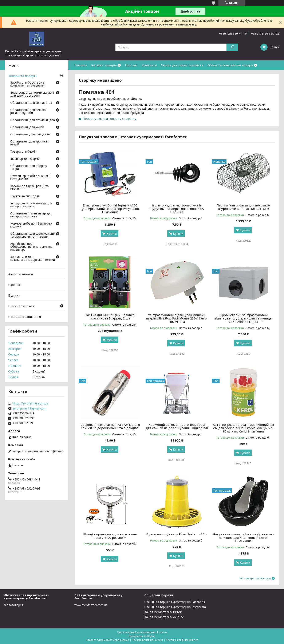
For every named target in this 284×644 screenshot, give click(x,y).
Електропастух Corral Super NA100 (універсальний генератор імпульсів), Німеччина (110, 209)
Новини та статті (22, 306)
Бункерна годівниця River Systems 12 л (177, 534)
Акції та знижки (21, 274)
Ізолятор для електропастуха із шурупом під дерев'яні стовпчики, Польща (177, 209)
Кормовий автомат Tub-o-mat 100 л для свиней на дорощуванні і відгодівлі (177, 426)
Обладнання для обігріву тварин (29, 168)
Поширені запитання (25, 317)
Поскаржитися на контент (147, 640)
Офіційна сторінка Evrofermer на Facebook (175, 602)
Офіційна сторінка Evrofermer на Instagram (175, 607)
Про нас (131, 65)
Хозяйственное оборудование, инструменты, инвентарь (32, 247)
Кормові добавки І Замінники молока (31, 225)
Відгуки (14, 295)
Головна (81, 65)
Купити (112, 234)
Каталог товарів (104, 65)
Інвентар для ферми (25, 159)
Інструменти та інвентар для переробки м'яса (31, 205)
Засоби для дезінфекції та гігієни (29, 188)
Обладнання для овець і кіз (30, 134)
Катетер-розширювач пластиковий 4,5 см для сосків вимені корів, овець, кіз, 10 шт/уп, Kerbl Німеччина (243, 428)
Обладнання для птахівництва (33, 120)
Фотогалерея (14, 605)
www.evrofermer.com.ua (91, 605)
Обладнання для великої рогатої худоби (29, 112)
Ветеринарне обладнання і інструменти (30, 178)
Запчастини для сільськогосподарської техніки (33, 258)
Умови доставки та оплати (182, 65)
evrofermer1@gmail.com (29, 408)
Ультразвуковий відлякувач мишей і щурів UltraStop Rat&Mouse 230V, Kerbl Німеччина (177, 318)
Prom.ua (162, 632)
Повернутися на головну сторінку (109, 118)
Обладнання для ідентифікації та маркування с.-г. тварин (33, 235)
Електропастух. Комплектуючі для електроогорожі (32, 94)
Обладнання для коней (27, 127)
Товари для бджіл (23, 152)
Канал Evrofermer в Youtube (164, 617)
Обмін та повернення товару (230, 65)
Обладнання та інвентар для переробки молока (31, 215)
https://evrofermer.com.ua (30, 403)
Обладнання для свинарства (31, 103)
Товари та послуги (23, 76)
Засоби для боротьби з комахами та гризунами (27, 84)
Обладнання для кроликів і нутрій (30, 143)
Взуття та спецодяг (25, 196)
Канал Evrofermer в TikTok (163, 612)
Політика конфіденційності (182, 640)
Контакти (149, 65)
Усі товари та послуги (255, 578)
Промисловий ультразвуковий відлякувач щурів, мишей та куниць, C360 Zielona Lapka (243, 318)
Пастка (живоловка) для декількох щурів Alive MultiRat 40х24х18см (243, 207)
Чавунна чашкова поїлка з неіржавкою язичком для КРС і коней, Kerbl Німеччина (243, 538)
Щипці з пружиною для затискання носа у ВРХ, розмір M (110, 536)
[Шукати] (232, 47)
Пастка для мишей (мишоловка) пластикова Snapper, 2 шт (110, 317)
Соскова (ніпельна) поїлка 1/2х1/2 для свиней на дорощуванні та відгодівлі (110, 426)
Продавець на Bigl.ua (142, 636)
